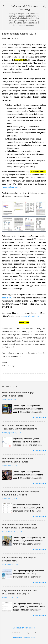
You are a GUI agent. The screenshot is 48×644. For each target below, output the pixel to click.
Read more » (40, 418)
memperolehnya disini (11, 187)
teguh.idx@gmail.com (30, 316)
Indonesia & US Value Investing (24, 8)
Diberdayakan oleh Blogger (24, 628)
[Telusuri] (44, 7)
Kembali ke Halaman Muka (24, 638)
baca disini (7, 298)
